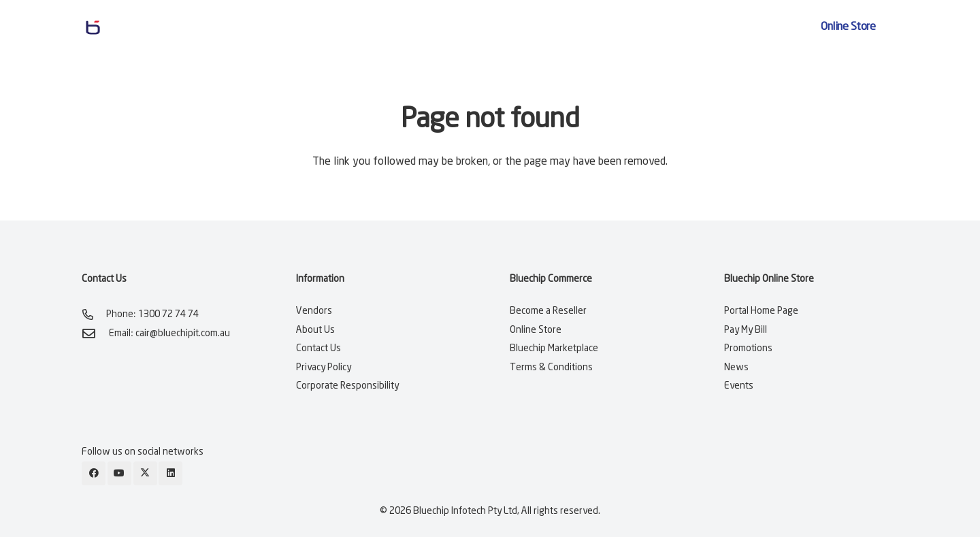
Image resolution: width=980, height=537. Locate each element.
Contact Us (318, 348)
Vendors (314, 311)
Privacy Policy (324, 368)
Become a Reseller (548, 311)
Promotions (748, 348)
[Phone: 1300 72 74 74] (94, 314)
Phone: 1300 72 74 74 (152, 314)
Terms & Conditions (551, 368)
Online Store (536, 330)
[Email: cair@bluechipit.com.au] (95, 333)
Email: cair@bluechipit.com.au (169, 333)
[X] (145, 473)
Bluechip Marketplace (554, 348)
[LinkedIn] (170, 473)
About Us (315, 330)
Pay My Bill (746, 330)
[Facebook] (94, 473)
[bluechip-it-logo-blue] (145, 28)
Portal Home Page (761, 311)
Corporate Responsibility (347, 386)
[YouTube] (119, 473)
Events (739, 386)
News (736, 368)
